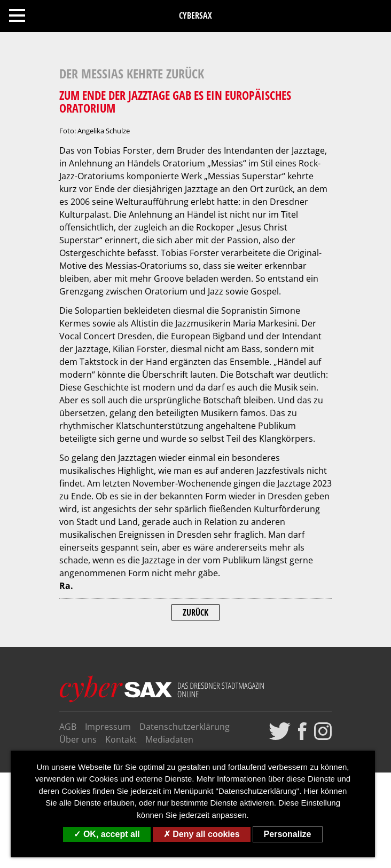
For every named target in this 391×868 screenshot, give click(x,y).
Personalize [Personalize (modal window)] (288, 834)
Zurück (195, 612)
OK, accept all (107, 834)
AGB (68, 727)
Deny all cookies (202, 834)
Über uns (78, 739)
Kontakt (121, 739)
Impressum (108, 727)
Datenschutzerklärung (185, 727)
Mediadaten (169, 739)
